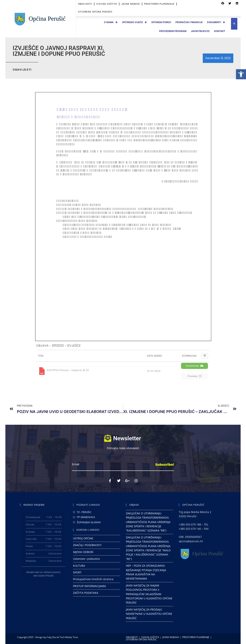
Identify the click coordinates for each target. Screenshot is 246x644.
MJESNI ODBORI (83, 552)
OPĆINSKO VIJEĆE (134, 22)
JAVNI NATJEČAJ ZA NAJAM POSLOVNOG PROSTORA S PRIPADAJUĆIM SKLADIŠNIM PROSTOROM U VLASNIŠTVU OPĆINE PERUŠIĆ (149, 594)
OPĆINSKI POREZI (161, 22)
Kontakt (220, 31)
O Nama (111, 22)
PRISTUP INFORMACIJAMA (89, 586)
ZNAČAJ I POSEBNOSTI (87, 545)
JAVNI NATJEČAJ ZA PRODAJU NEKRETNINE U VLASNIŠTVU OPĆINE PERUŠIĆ (149, 614)
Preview (194, 376)
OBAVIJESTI (85, 4)
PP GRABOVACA (86, 517)
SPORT (77, 572)
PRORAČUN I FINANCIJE (189, 22)
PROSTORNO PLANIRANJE (159, 4)
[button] (241, 74)
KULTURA (79, 566)
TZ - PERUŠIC (84, 512)
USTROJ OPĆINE (83, 538)
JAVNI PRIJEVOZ (200, 31)
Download (195, 366)
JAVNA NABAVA (131, 4)
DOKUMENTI (216, 22)
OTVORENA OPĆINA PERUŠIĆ (95, 12)
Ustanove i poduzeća (86, 559)
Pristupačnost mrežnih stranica (93, 579)
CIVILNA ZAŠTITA (107, 4)
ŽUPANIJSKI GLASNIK (89, 522)
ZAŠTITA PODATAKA (86, 593)
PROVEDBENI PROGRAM (173, 31)
